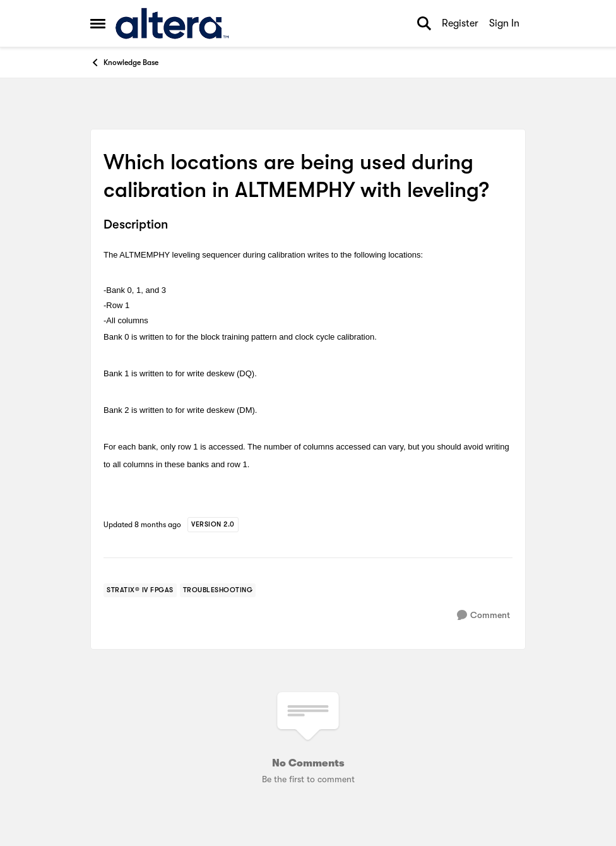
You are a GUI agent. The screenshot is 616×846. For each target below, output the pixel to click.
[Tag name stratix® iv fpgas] (140, 590)
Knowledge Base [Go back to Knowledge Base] (124, 63)
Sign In (504, 23)
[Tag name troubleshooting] (218, 590)
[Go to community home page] (172, 23)
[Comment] (483, 615)
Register (460, 23)
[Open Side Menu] (98, 23)
